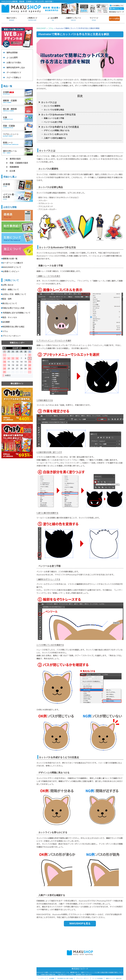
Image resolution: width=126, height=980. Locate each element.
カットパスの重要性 (52, 106)
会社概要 (52, 978)
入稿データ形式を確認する (55, 138)
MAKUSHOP (41, 28)
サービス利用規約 (98, 978)
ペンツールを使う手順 (53, 122)
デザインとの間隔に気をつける (57, 130)
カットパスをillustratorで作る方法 (58, 115)
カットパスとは (49, 102)
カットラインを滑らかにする (56, 134)
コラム (51, 28)
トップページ (42, 978)
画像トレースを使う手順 (54, 118)
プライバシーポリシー (83, 978)
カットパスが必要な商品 (54, 110)
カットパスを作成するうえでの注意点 (60, 127)
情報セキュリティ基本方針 (114, 978)
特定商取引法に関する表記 (65, 978)
